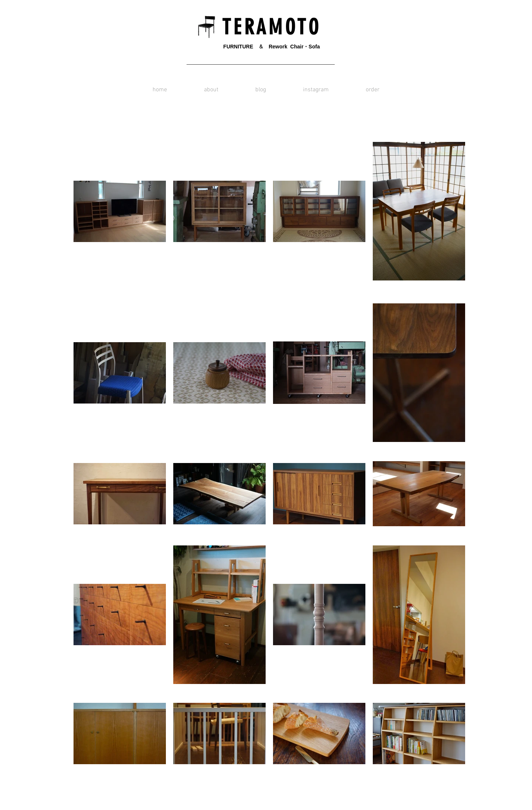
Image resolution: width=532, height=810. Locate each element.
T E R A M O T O (268, 27)
